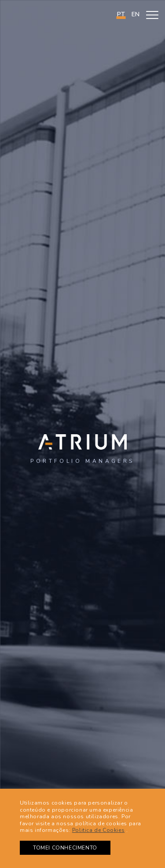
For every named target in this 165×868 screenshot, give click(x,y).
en (136, 14)
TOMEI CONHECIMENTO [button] (65, 848)
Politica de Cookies (98, 830)
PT (121, 14)
